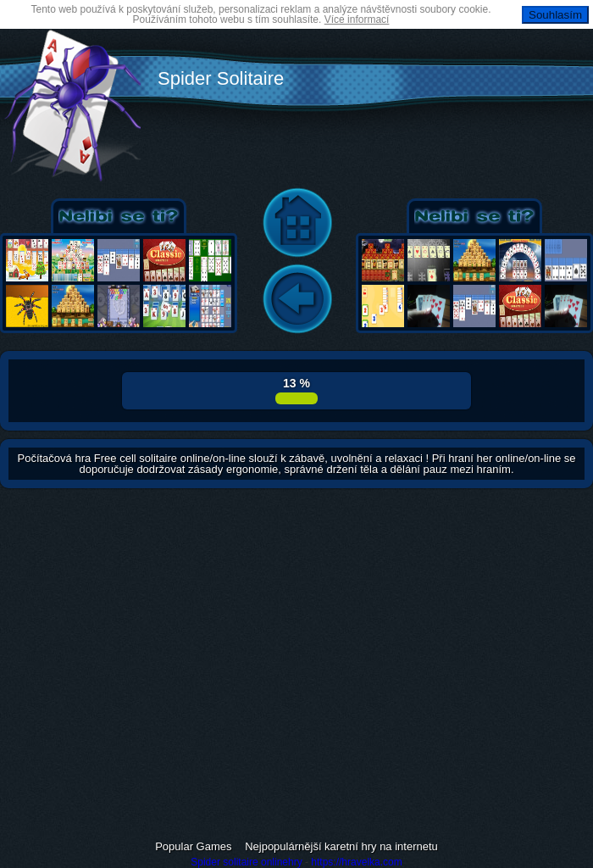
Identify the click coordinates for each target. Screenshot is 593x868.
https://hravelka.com (356, 862)
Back (297, 300)
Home (297, 224)
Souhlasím (555, 15)
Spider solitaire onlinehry (246, 862)
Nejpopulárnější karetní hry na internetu (341, 846)
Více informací (357, 19)
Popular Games (193, 846)
